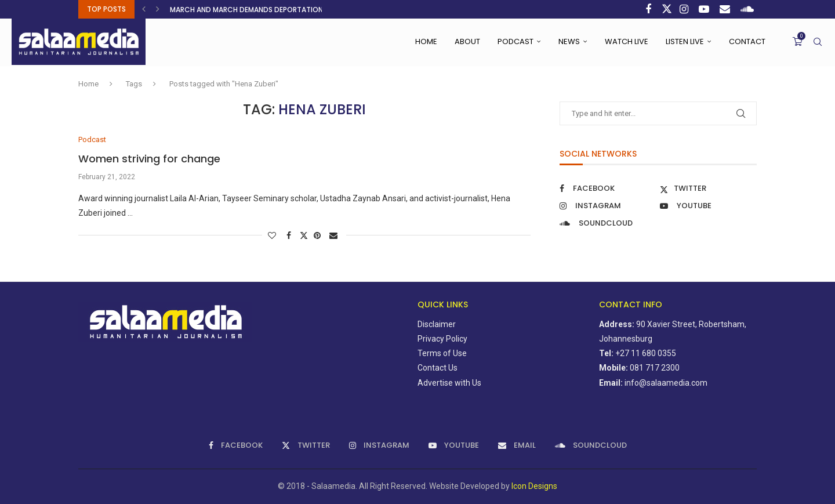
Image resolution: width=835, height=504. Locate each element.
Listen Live (685, 41)
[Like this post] (273, 235)
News (569, 41)
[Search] (818, 42)
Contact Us (438, 368)
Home (426, 41)
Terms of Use (442, 353)
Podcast (515, 41)
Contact (747, 41)
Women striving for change (149, 159)
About (467, 41)
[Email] (726, 9)
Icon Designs (534, 486)
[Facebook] (650, 9)
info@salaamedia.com (666, 383)
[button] (145, 9)
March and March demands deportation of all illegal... (274, 10)
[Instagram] (685, 9)
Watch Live (627, 41)
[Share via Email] (335, 235)
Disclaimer (437, 324)
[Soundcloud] (749, 9)
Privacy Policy (442, 339)
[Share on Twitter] (304, 235)
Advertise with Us (449, 383)
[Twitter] (667, 9)
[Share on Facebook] (290, 235)
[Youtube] (705, 9)
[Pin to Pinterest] (319, 235)
